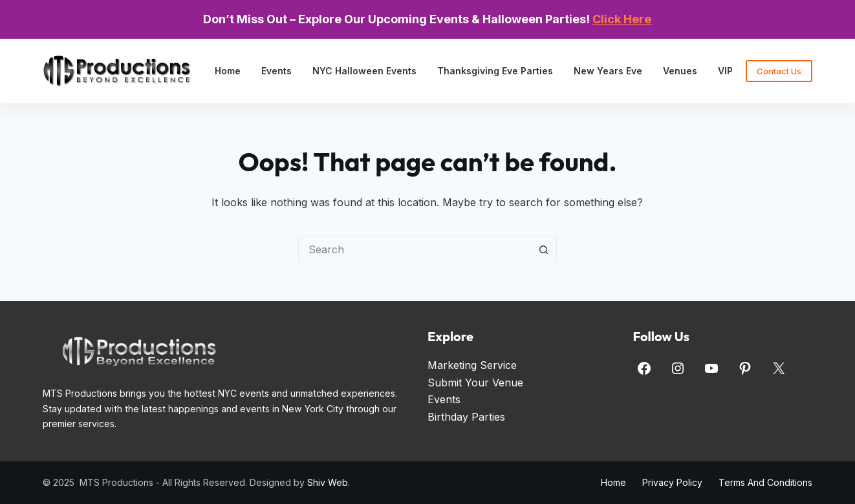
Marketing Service (472, 365)
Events (276, 71)
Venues (680, 71)
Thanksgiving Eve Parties (495, 71)
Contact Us (779, 71)
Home (228, 71)
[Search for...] (415, 249)
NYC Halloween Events (364, 71)
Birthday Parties (466, 417)
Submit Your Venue (475, 383)
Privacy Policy (672, 482)
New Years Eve (608, 71)
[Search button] (544, 249)
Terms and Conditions (765, 482)
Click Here (622, 19)
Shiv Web (328, 482)
